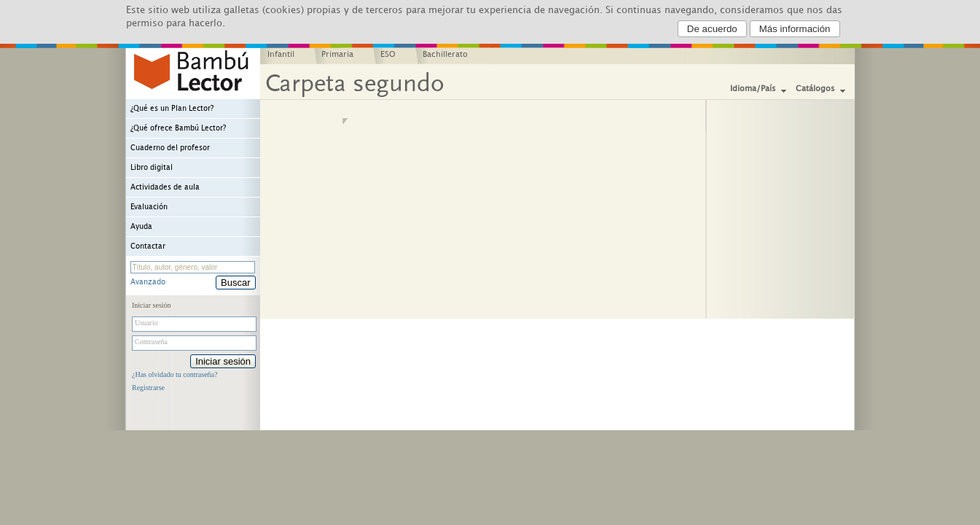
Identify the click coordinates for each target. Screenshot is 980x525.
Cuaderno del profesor (170, 148)
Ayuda (141, 227)
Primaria (337, 55)
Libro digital (152, 168)
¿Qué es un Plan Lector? (172, 109)
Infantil (281, 55)
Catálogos (815, 89)
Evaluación (149, 207)
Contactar (148, 246)
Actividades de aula (165, 187)
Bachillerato (445, 55)
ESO (388, 55)
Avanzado (148, 282)
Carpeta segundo (355, 83)
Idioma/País (753, 89)
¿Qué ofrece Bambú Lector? (178, 128)
